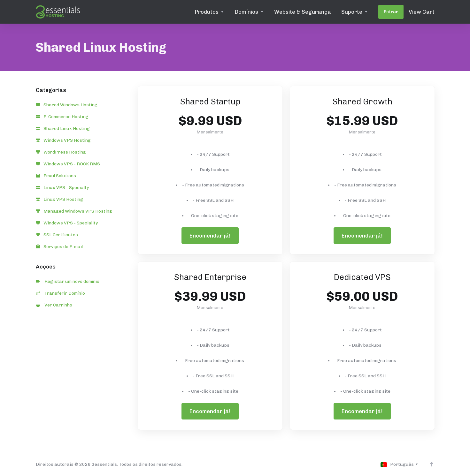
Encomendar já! (210, 236)
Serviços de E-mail (59, 247)
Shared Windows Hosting (67, 105)
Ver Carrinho (54, 305)
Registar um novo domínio (68, 281)
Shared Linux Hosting (63, 128)
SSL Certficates (57, 235)
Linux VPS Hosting (60, 199)
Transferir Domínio (61, 293)
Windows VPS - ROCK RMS (68, 164)
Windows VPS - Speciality (67, 223)
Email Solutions (56, 176)
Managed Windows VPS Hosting (74, 211)
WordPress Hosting (61, 152)
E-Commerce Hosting (62, 117)
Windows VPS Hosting (63, 140)
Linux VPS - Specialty (62, 188)
